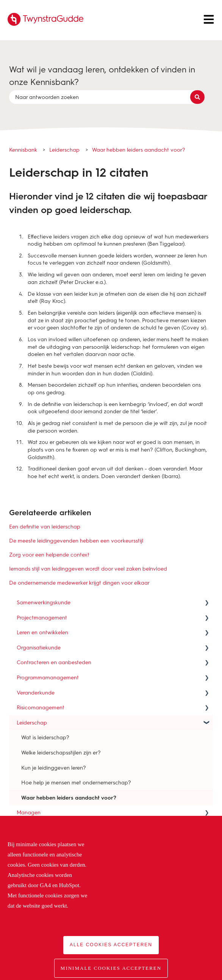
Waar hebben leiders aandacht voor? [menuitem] (69, 797)
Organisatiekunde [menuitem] (39, 647)
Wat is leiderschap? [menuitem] (45, 737)
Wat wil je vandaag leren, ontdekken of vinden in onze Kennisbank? (102, 75)
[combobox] (104, 97)
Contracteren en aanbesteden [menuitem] (54, 662)
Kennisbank (23, 150)
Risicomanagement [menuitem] (41, 707)
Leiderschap (64, 150)
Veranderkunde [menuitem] (36, 692)
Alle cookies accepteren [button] (111, 945)
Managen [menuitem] (29, 812)
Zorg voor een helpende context (49, 554)
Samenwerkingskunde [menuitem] (44, 602)
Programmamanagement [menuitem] (48, 677)
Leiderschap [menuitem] (32, 722)
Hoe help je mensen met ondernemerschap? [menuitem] (76, 782)
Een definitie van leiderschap (45, 526)
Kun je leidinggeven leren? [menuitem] (54, 768)
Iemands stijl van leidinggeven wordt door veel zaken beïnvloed (88, 568)
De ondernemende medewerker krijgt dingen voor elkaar (79, 583)
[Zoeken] (197, 97)
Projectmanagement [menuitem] (42, 617)
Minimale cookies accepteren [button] (111, 968)
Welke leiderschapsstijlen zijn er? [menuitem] (61, 752)
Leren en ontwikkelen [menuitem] (42, 632)
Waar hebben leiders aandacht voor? (139, 150)
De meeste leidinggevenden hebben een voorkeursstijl (76, 540)
